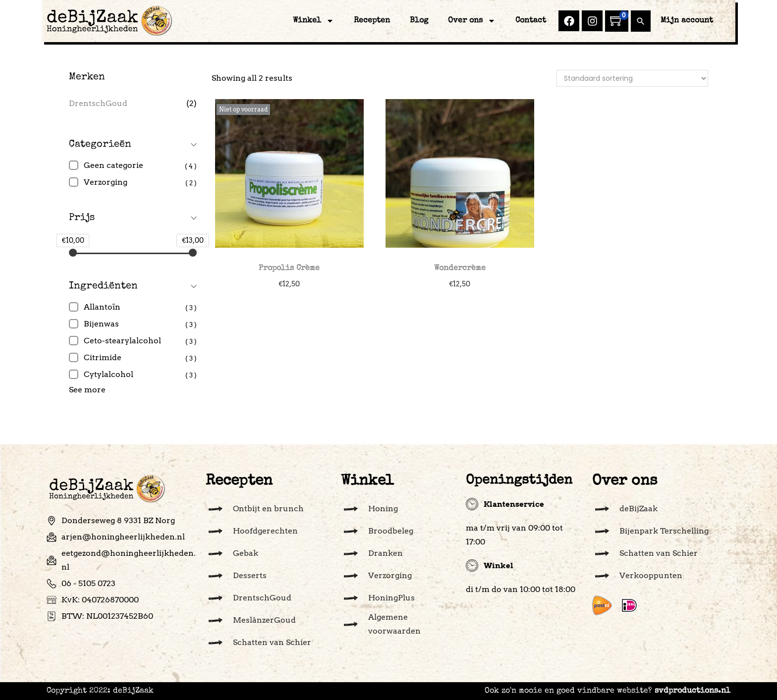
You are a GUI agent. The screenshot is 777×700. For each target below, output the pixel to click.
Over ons (472, 21)
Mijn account (687, 21)
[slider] (73, 253)
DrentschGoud (98, 103)
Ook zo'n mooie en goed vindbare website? (608, 691)
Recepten (372, 21)
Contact (531, 21)
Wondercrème (460, 269)
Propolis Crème (289, 269)
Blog (419, 21)
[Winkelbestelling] (632, 78)
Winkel (313, 21)
